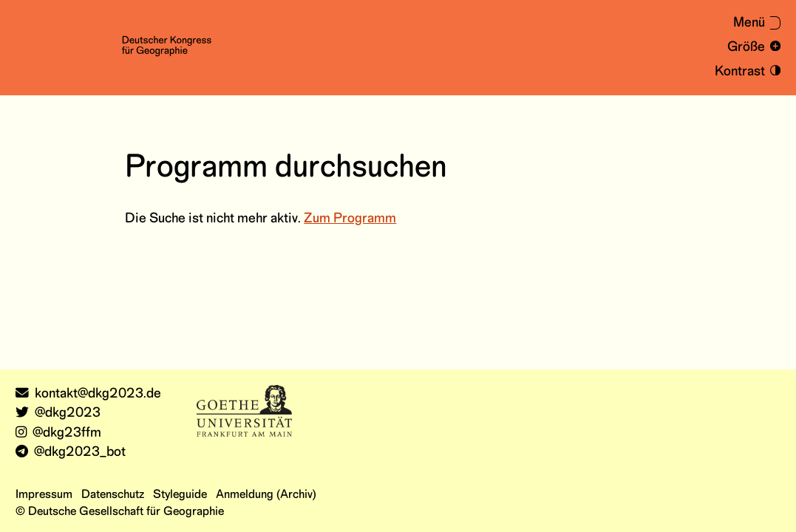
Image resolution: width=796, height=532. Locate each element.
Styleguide (180, 495)
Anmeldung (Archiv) (266, 495)
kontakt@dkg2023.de (88, 394)
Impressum (44, 495)
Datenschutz (113, 495)
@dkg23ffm (58, 433)
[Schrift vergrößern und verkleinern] (751, 48)
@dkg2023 (58, 413)
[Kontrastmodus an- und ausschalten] (745, 72)
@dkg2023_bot (71, 453)
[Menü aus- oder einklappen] (749, 24)
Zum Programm (350, 219)
